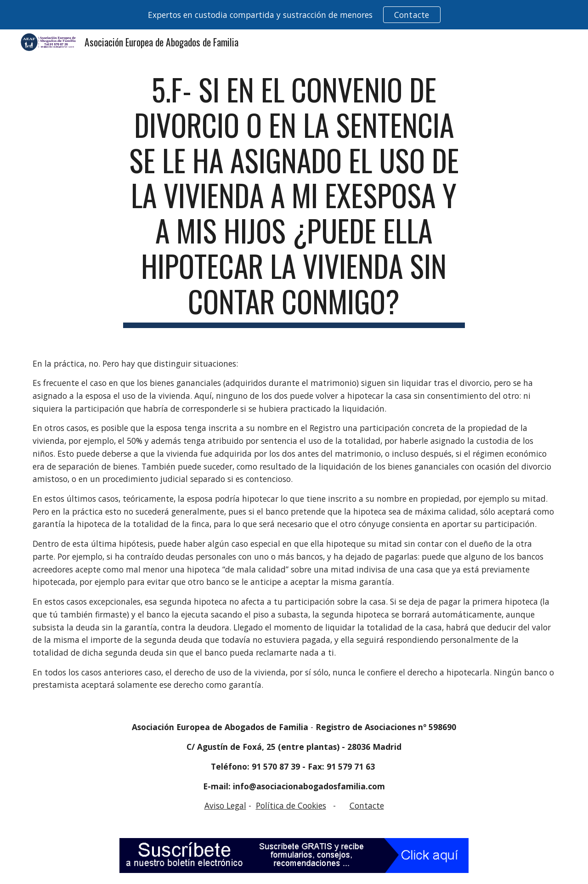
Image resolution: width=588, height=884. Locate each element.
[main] (294, 200)
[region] (294, 15)
